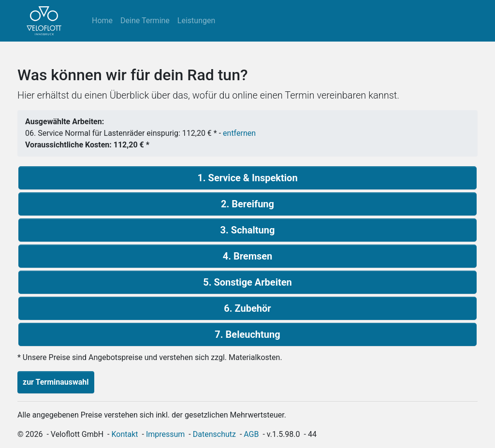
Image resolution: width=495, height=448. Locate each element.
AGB (251, 434)
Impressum (166, 434)
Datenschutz (214, 434)
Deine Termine (145, 21)
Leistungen (196, 21)
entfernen (239, 133)
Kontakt (125, 434)
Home (102, 21)
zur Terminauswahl (56, 382)
